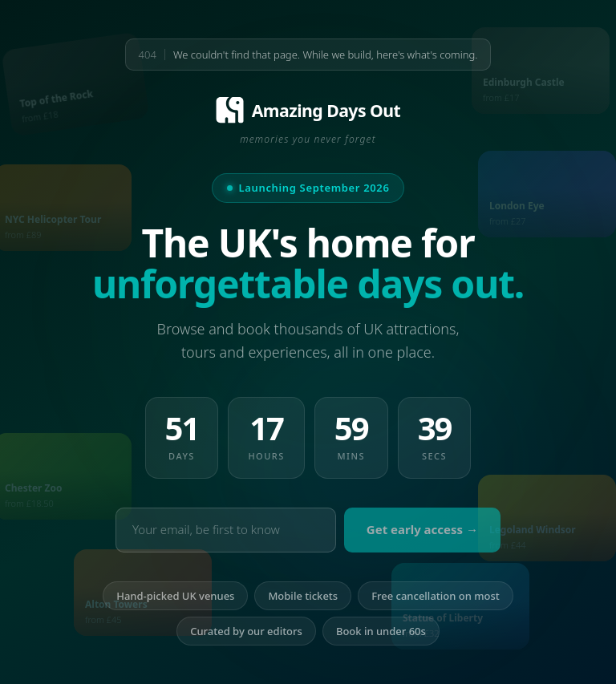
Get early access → (422, 530)
